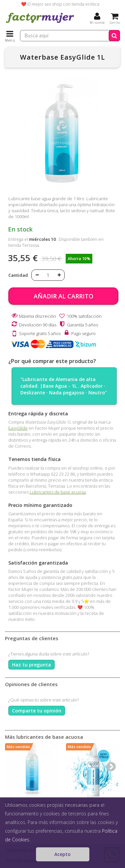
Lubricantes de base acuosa (58, 492)
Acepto (62, 854)
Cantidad (18, 275)
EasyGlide (18, 428)
